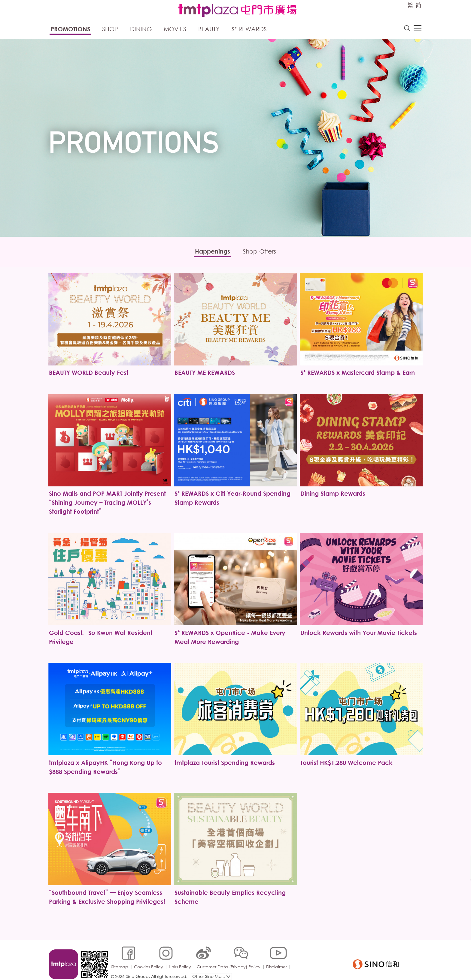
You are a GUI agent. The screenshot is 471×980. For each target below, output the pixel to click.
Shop (110, 29)
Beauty (209, 29)
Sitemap (120, 960)
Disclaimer (277, 960)
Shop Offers (261, 252)
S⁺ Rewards (249, 29)
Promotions (70, 29)
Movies (175, 29)
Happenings (211, 252)
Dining (141, 29)
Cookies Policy (149, 960)
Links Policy (181, 960)
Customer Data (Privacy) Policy (229, 960)
